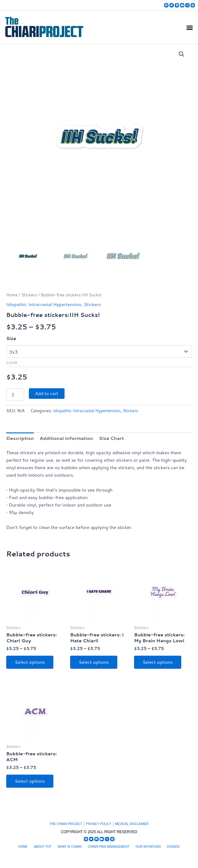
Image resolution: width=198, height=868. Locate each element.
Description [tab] (20, 438)
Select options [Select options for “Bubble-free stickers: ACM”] (30, 781)
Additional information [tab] (67, 438)
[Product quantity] (15, 394)
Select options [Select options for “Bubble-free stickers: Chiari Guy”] (30, 662)
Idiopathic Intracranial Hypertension (44, 304)
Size (11, 338)
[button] (190, 27)
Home (12, 295)
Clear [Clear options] (12, 363)
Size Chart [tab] (111, 438)
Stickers (29, 295)
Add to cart (47, 393)
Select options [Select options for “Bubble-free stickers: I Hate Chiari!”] (94, 662)
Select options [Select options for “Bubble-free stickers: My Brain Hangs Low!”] (158, 662)
